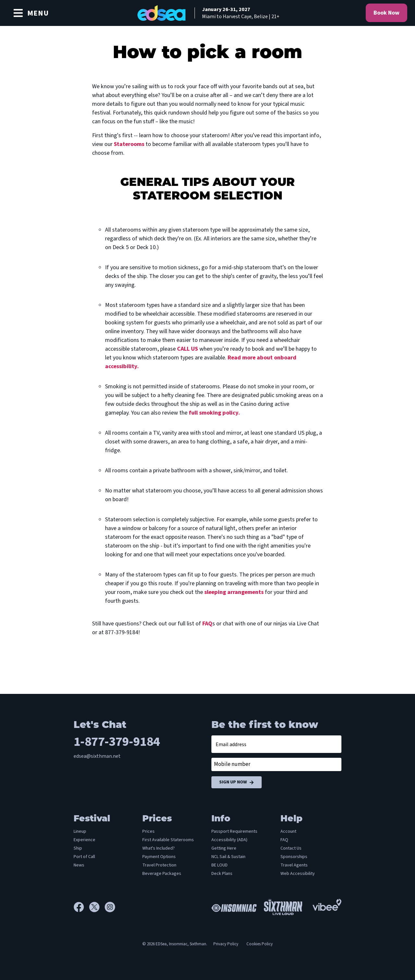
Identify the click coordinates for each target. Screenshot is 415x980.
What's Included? (159, 848)
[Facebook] (81, 907)
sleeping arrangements (234, 592)
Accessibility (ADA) (229, 840)
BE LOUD (219, 865)
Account (288, 831)
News (79, 865)
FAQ (207, 624)
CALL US (188, 349)
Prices (148, 831)
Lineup (80, 831)
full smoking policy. (214, 413)
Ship (78, 848)
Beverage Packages (162, 874)
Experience (84, 840)
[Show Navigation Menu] (31, 13)
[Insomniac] (232, 907)
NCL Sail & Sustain (228, 857)
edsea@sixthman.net (97, 756)
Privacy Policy (226, 944)
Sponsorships (294, 857)
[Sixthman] (283, 907)
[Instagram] (110, 907)
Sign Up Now (237, 782)
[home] (207, 13)
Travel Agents (294, 865)
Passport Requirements (234, 831)
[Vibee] (327, 903)
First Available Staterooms (168, 840)
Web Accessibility (298, 874)
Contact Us (291, 848)
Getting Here (224, 848)
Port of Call (84, 857)
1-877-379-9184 (117, 742)
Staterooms (129, 144)
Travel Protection (159, 865)
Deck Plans (222, 874)
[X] (97, 907)
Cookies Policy (260, 944)
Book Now (386, 13)
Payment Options (159, 857)
